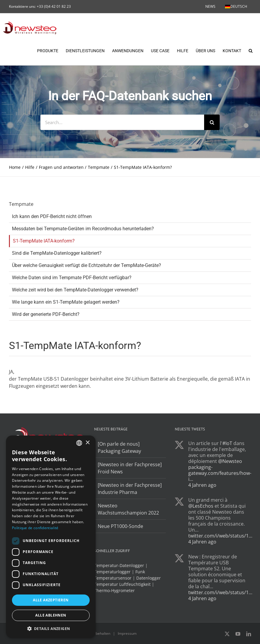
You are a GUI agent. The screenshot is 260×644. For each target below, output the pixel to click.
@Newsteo (230, 461)
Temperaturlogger (112, 572)
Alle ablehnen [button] (51, 615)
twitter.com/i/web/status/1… (220, 536)
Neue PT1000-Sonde (120, 526)
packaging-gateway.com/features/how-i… (220, 473)
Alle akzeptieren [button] (51, 600)
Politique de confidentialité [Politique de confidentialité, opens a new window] (35, 528)
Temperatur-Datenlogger (119, 566)
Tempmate (21, 204)
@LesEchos (201, 506)
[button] (251, 50)
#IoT (227, 444)
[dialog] (51, 537)
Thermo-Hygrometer (114, 591)
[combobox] (79, 443)
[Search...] (122, 123)
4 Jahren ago (202, 485)
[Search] (212, 123)
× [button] (87, 443)
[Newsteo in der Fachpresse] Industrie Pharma (130, 489)
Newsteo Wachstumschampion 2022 (128, 509)
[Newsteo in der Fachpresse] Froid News (130, 468)
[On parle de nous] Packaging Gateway (119, 448)
